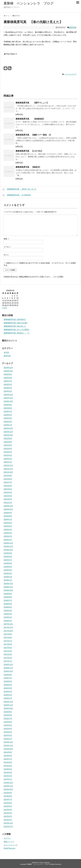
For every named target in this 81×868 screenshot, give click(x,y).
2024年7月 (8, 381)
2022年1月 (8, 462)
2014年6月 (8, 762)
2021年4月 (8, 492)
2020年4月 (8, 530)
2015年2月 (8, 735)
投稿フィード (9, 842)
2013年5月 (8, 806)
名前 (6, 239)
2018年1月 (8, 621)
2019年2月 (8, 577)
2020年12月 (8, 506)
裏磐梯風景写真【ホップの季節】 (17, 330)
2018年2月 (8, 617)
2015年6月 (8, 722)
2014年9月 (8, 752)
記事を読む (19, 114)
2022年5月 (8, 449)
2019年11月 (8, 546)
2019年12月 (8, 543)
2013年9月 (8, 793)
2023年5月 (8, 415)
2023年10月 (8, 401)
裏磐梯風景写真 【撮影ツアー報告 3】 (34, 135)
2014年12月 (8, 742)
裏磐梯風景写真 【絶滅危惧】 (30, 119)
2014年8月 (8, 756)
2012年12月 (8, 823)
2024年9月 (8, 374)
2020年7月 (8, 519)
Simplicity (47, 863)
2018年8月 (8, 597)
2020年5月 (8, 526)
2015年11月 (8, 705)
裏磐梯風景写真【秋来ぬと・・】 (17, 333)
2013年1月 (8, 820)
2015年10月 (8, 708)
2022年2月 (8, 459)
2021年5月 (8, 489)
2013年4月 (8, 810)
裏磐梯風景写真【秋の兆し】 (15, 326)
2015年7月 (8, 719)
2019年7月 (8, 560)
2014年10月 (8, 749)
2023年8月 (8, 408)
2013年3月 (8, 813)
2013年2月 (8, 816)
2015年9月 (8, 712)
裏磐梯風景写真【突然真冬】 (15, 320)
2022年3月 (8, 455)
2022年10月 (8, 435)
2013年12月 (8, 783)
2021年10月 (8, 472)
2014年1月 (8, 779)
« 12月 (5, 308)
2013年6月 (8, 803)
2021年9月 (8, 476)
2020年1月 (8, 540)
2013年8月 (8, 796)
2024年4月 (8, 388)
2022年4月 (8, 452)
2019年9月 (8, 553)
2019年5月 (8, 567)
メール (7, 247)
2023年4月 (8, 418)
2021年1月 (8, 503)
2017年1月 (8, 661)
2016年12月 (8, 665)
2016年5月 (8, 685)
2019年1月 (8, 580)
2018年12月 (8, 584)
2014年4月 (8, 769)
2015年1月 (8, 739)
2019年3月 (8, 573)
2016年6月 (8, 681)
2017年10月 (8, 631)
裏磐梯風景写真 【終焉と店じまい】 (19, 189)
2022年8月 (8, 442)
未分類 (6, 352)
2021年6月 (8, 486)
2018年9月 (8, 594)
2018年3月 (8, 614)
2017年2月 (8, 658)
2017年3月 (8, 654)
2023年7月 (8, 411)
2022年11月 (8, 432)
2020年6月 (8, 523)
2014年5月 (8, 766)
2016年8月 (8, 675)
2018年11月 (8, 587)
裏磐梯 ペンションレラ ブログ (29, 3)
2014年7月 (8, 759)
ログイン (7, 838)
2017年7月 (8, 641)
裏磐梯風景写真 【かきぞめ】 (29, 151)
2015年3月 (8, 732)
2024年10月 (8, 371)
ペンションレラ (70, 74)
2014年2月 (8, 776)
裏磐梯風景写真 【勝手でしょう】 (32, 103)
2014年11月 (8, 746)
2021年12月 (8, 465)
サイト (6, 255)
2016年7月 (8, 678)
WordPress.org (9, 848)
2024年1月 (8, 391)
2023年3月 (8, 422)
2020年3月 (8, 533)
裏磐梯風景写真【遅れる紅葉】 (16, 323)
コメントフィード (11, 845)
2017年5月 (8, 648)
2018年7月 (8, 600)
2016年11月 (8, 668)
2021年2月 (8, 499)
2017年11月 (8, 627)
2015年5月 (8, 725)
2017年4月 (8, 651)
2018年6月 (8, 604)
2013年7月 (8, 799)
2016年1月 (8, 698)
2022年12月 (8, 428)
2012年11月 (8, 826)
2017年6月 (8, 644)
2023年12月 (8, 395)
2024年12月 (8, 368)
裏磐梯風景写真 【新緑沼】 (28, 167)
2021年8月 (8, 479)
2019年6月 (8, 563)
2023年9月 (8, 405)
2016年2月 (8, 695)
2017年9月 (8, 634)
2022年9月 (8, 438)
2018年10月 (8, 590)
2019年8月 (8, 557)
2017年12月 (8, 624)
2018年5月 (8, 607)
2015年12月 (8, 702)
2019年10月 (8, 550)
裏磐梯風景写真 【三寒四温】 (17, 195)
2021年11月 (8, 469)
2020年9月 (8, 513)
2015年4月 (8, 729)
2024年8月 (8, 378)
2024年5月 (8, 384)
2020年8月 (8, 516)
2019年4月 (8, 570)
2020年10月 (8, 509)
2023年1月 (8, 425)
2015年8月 (8, 715)
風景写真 (73, 27)
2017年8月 (8, 638)
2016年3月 (8, 692)
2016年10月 (8, 671)
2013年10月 (8, 789)
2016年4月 (8, 688)
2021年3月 (8, 496)
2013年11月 (8, 786)
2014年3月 (8, 772)
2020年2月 (8, 536)
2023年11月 (8, 398)
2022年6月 (8, 445)
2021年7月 (8, 482)
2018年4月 (8, 611)
